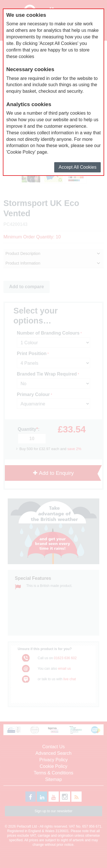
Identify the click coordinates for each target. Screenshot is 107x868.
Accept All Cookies (77, 167)
